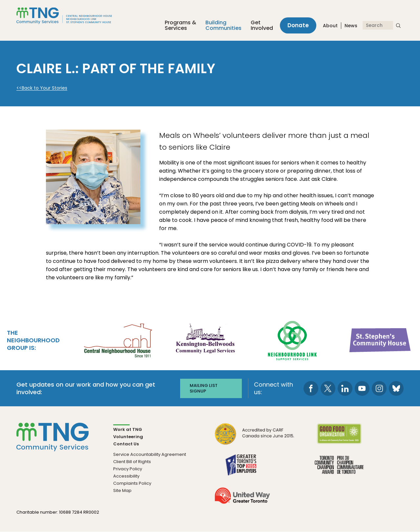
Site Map (122, 490)
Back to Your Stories (44, 88)
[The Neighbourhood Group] (72, 16)
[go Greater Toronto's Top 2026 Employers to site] (242, 469)
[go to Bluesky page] (396, 388)
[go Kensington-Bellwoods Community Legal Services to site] (205, 340)
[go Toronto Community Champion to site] (339, 469)
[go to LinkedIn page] (345, 388)
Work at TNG (128, 429)
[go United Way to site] (242, 500)
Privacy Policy (128, 469)
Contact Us (126, 444)
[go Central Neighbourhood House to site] (117, 340)
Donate (298, 26)
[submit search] (398, 26)
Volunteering (128, 437)
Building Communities (223, 26)
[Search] (378, 26)
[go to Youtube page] (362, 388)
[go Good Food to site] (339, 438)
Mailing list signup (204, 388)
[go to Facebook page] (311, 388)
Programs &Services (180, 26)
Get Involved (261, 26)
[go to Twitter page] (328, 388)
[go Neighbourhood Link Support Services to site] (293, 340)
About (330, 26)
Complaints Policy (132, 483)
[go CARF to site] (255, 438)
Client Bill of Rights (132, 462)
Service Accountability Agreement (150, 454)
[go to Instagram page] (379, 388)
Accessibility (126, 476)
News (351, 26)
